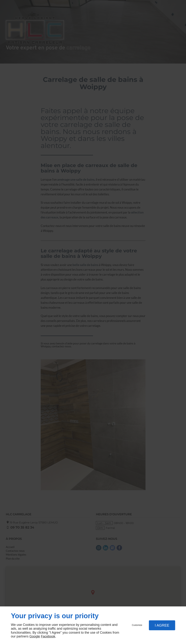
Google (35, 636)
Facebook (48, 636)
